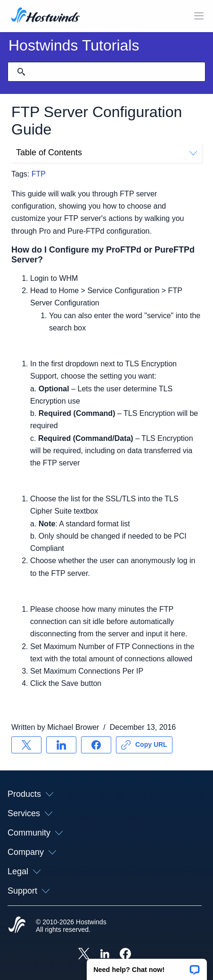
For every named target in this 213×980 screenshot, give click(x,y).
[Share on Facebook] (96, 745)
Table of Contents (106, 152)
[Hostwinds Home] (17, 926)
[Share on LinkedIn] (61, 745)
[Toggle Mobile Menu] (199, 16)
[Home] (45, 16)
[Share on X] (26, 745)
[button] (147, 966)
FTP (39, 174)
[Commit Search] (21, 72)
